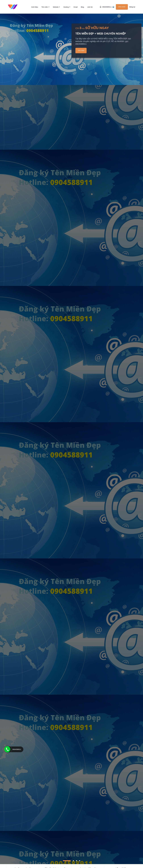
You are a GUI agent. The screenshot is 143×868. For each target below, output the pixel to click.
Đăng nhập (122, 7)
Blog (82, 7)
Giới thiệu (35, 7)
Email (76, 7)
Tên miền (45, 7)
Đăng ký (132, 7)
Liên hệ (90, 7)
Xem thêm (81, 51)
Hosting (66, 7)
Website (56, 7)
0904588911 (107, 7)
